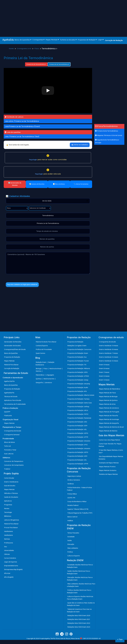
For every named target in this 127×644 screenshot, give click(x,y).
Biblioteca (8, 517)
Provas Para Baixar (11, 528)
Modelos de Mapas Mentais (108, 475)
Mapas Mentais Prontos (107, 467)
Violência (71, 484)
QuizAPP (7, 412)
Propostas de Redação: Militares (79, 369)
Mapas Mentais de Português (109, 412)
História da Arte (49, 379)
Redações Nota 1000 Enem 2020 (79, 616)
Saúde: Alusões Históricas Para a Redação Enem (78, 573)
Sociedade (71, 537)
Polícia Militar (72, 494)
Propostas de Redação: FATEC (78, 415)
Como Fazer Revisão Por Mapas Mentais (110, 446)
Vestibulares (8, 532)
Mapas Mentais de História (108, 431)
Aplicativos (8, 501)
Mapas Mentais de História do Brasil (111, 428)
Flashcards (8, 416)
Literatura (48, 383)
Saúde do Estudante (11, 498)
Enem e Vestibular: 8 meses (109, 350)
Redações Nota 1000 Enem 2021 (79, 620)
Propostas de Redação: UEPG (78, 434)
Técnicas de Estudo (11, 397)
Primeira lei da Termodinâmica (107, 131)
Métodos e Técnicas (11, 494)
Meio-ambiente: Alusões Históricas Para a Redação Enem (81, 586)
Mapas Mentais (9, 361)
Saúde (69, 541)
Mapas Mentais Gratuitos (108, 471)
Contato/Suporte (42, 346)
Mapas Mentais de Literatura (109, 409)
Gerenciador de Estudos (12, 346)
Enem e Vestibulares (11, 482)
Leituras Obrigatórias (12, 521)
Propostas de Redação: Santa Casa (80, 403)
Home (12, 49)
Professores (9, 543)
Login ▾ (101, 40)
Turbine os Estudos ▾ (68, 40)
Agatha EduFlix (9, 382)
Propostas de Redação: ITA (77, 365)
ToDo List (8, 447)
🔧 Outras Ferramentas (81, 184)
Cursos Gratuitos (10, 559)
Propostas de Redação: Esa (77, 358)
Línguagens (50, 376)
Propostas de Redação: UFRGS (78, 377)
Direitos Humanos (74, 481)
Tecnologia (8, 513)
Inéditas (70, 521)
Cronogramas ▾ (38, 40)
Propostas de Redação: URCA (78, 411)
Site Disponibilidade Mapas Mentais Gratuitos (111, 458)
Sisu (6, 547)
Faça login (33, 160)
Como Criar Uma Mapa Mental (109, 441)
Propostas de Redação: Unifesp (78, 407)
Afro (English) (9, 578)
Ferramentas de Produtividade (15, 405)
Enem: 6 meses (104, 377)
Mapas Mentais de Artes (107, 405)
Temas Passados (73, 533)
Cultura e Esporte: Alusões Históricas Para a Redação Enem (80, 598)
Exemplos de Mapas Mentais (109, 463)
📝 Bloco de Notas (59, 184)
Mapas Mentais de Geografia (109, 424)
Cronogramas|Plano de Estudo (15, 350)
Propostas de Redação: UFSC (78, 445)
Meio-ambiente (73, 549)
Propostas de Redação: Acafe (78, 388)
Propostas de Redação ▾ (87, 40)
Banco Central (72, 517)
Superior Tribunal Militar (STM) (78, 510)
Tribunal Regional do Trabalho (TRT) (80, 514)
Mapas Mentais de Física (107, 393)
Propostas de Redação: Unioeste (79, 441)
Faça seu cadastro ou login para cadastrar (24, 285)
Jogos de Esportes (11, 562)
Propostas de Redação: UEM (77, 426)
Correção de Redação (114, 40)
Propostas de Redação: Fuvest (78, 361)
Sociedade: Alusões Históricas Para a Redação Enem (80, 567)
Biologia (39, 369)
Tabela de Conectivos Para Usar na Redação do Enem (79, 611)
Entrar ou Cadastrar (80, 145)
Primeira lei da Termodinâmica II (59, 64)
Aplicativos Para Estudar (13, 401)
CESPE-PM (71, 498)
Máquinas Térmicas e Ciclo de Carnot (109, 135)
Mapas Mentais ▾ (52, 40)
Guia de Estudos (10, 486)
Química (39, 379)
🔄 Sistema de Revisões (37, 184)
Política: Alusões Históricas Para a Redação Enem (79, 592)
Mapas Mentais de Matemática (110, 389)
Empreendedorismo (11, 566)
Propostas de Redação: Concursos (79, 350)
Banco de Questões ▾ (23, 40)
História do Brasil (55, 369)
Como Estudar (9, 479)
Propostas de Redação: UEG (77, 422)
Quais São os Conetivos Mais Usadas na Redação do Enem (81, 605)
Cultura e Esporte (74, 556)
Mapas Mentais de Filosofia (108, 416)
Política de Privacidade (44, 350)
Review (7, 509)
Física (37, 49)
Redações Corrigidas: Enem (77, 346)
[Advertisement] (64, 16)
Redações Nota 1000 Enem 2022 (79, 624)
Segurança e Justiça (74, 477)
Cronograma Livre (24, 49)
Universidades (9, 551)
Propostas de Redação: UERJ (78, 373)
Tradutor (7, 470)
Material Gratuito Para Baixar (46, 342)
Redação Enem (41, 363)
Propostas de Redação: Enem (78, 354)
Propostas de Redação (12, 358)
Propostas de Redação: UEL (77, 430)
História (39, 372)
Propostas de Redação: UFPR (78, 438)
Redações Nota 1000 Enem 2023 (79, 628)
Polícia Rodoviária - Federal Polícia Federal (79, 489)
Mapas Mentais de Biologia (108, 397)
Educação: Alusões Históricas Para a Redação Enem (80, 579)
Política (70, 552)
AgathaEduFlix (9, 393)
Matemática (40, 376)
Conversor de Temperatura (14, 462)
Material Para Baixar (11, 365)
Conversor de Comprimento (14, 466)
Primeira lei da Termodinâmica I (36, 64)
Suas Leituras (9, 454)
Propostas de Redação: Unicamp (79, 384)
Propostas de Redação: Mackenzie (79, 419)
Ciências (7, 555)
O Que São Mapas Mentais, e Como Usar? (111, 452)
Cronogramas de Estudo (13, 431)
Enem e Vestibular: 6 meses (109, 358)
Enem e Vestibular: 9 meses (109, 346)
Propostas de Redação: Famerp (78, 400)
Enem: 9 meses (104, 365)
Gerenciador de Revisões (13, 342)
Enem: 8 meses (104, 369)
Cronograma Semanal (12, 435)
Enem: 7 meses (104, 373)
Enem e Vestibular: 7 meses (108, 354)
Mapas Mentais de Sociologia (109, 420)
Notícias (7, 540)
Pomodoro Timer (10, 450)
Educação (71, 545)
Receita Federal (73, 506)
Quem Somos (40, 354)
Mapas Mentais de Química (108, 401)
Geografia (39, 383)
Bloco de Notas (9, 443)
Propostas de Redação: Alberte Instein (81, 396)
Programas (8, 505)
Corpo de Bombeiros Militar (77, 502)
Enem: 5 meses (104, 380)
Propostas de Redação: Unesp (78, 380)
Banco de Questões (11, 354)
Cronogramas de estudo (107, 342)
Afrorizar (7, 574)
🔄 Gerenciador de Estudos (15, 184)
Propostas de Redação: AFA (77, 392)
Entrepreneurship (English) (13, 570)
